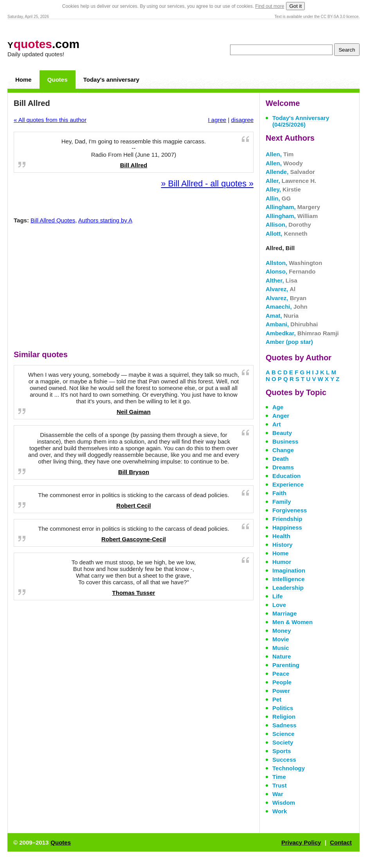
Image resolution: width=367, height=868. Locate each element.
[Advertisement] (134, 289)
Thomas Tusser (134, 593)
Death (281, 459)
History (282, 545)
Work (280, 811)
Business (285, 441)
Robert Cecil (133, 506)
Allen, (280, 154)
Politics (283, 708)
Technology (289, 768)
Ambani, (292, 324)
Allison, (288, 225)
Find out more (270, 6)
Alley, (283, 189)
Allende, (290, 172)
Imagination (289, 570)
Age (278, 407)
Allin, (278, 198)
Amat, (282, 316)
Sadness (284, 725)
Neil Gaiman (134, 412)
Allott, (287, 234)
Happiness (287, 527)
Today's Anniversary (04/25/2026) (301, 121)
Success (284, 760)
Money (282, 631)
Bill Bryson (134, 472)
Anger (281, 416)
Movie (281, 639)
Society (283, 742)
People (282, 682)
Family (282, 502)
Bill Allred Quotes (53, 220)
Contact (341, 842)
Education (287, 476)
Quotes (58, 80)
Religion (284, 717)
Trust (280, 785)
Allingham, (293, 207)
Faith (279, 493)
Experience (288, 484)
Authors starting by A (105, 220)
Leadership (288, 588)
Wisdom (284, 803)
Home (23, 80)
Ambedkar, (302, 333)
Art (277, 424)
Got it (295, 6)
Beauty (282, 433)
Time (279, 777)
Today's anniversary (111, 80)
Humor (282, 562)
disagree (242, 120)
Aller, (291, 181)
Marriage (285, 613)
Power (281, 691)
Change (283, 450)
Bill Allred (134, 165)
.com (43, 44)
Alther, (282, 280)
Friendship (287, 519)
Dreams (283, 467)
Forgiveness (290, 510)
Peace (281, 674)
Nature (282, 656)
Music (281, 648)
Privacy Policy (301, 842)
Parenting (286, 665)
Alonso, (291, 271)
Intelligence (289, 579)
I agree (217, 120)
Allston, (294, 263)
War (278, 794)
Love (279, 605)
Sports (282, 751)
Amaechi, (287, 307)
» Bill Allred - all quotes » (207, 183)
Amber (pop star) (289, 342)
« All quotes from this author (50, 120)
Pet (277, 699)
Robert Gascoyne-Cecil (134, 539)
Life (278, 596)
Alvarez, (281, 289)
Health (281, 536)
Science (283, 734)
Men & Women (292, 622)
